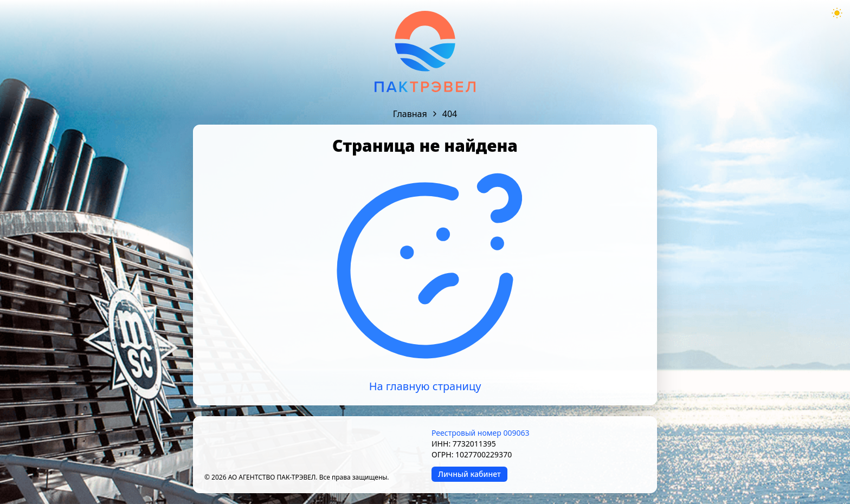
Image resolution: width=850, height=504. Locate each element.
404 (450, 114)
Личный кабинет (469, 474)
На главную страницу (425, 386)
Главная (410, 114)
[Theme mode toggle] (837, 13)
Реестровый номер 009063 (480, 433)
